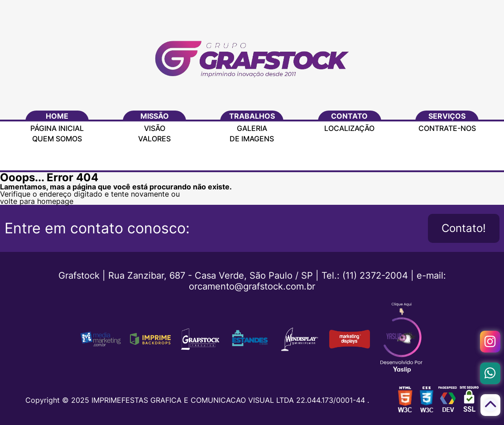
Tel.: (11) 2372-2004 (365, 275)
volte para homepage (37, 201)
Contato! (464, 228)
